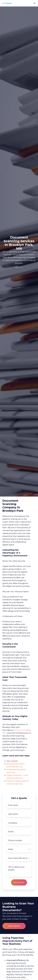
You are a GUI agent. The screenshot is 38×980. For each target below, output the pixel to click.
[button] (35, 3)
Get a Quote (14, 926)
